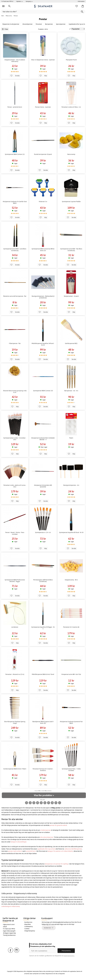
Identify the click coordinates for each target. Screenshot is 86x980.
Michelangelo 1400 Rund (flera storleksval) (43, 581)
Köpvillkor (28, 924)
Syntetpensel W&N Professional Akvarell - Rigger (15, 581)
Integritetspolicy (30, 931)
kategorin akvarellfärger (19, 842)
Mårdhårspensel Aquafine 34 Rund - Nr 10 (43, 344)
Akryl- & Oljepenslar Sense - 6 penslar (43, 60)
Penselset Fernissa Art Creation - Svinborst (43, 770)
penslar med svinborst (15, 851)
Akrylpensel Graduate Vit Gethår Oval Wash (15, 202)
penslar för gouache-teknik (58, 825)
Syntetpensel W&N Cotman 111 (15, 154)
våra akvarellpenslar (47, 837)
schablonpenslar (46, 830)
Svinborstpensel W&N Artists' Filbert (15, 769)
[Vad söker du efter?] (43, 12)
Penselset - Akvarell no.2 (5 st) (15, 674)
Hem (2, 16)
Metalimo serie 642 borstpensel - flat (15, 296)
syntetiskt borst (31, 851)
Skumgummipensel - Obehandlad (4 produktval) (43, 297)
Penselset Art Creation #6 (71, 627)
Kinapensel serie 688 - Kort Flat (71, 674)
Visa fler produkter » (44, 795)
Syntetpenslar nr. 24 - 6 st (43, 532)
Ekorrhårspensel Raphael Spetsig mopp (15, 722)
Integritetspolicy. (69, 956)
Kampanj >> (29, 1)
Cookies (27, 929)
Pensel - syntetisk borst (15, 107)
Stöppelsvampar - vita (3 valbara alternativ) (15, 61)
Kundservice (28, 922)
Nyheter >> (20, 1)
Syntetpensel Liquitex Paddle (71, 202)
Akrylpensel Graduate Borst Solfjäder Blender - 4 (43, 439)
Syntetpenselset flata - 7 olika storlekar (71, 770)
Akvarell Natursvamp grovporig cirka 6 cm (15, 391)
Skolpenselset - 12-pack (71, 296)
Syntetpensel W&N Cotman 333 (43, 391)
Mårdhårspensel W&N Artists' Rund (43, 674)
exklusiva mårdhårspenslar (73, 849)
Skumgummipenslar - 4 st (71, 485)
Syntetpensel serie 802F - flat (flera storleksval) (71, 250)
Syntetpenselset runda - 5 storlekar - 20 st (15, 439)
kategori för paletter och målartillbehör (60, 851)
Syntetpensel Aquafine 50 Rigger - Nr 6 (43, 628)
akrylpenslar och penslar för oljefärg (57, 864)
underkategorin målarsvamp (11, 906)
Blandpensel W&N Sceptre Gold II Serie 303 (43, 722)
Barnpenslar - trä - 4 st (71, 391)
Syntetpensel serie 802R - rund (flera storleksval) (15, 250)
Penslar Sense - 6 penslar (43, 107)
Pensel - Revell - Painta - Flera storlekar (15, 533)
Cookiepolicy (29, 926)
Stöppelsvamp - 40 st (71, 580)
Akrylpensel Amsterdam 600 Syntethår (43, 486)
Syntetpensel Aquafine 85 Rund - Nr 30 (71, 532)
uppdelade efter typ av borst (47, 849)
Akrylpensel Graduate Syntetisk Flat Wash (71, 722)
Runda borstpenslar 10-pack (43, 154)
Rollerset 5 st (43, 202)
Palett (71, 438)
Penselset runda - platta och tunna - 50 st (15, 486)
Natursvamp (71, 154)
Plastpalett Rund (71, 60)
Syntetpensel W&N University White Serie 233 (43, 250)
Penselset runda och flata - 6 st (71, 107)
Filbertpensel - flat (15, 343)
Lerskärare (15, 627)
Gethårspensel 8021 (71, 343)
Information (81, 1)
